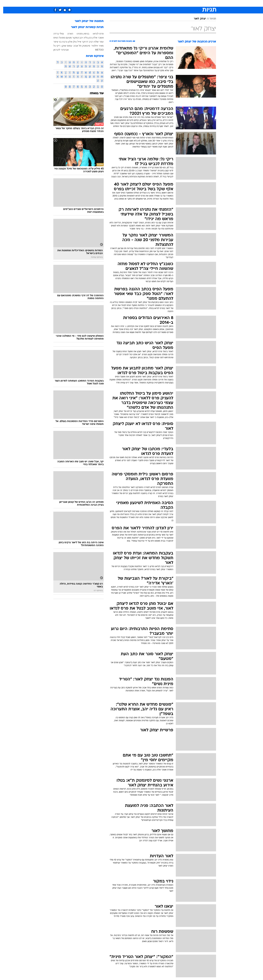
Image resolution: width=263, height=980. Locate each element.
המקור (73, 38)
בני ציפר (54, 42)
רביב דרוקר (84, 42)
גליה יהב (81, 38)
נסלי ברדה (55, 34)
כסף (142, 3)
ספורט (186, 3)
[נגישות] (5, 3)
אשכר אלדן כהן (93, 38)
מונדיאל (174, 3)
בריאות (123, 3)
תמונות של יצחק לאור (86, 21)
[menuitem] (195, 3)
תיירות (112, 3)
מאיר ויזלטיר (94, 46)
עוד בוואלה (94, 93)
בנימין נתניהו (80, 34)
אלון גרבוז (64, 42)
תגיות (210, 19)
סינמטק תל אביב (78, 46)
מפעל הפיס (56, 38)
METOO (96, 50)
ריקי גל (54, 46)
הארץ (67, 34)
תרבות (162, 3)
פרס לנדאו (95, 34)
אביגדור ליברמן (58, 50)
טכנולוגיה (99, 3)
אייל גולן (74, 42)
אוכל (134, 3)
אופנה (87, 3)
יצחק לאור (197, 19)
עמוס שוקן (64, 46)
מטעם (65, 38)
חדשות (197, 3)
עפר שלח (96, 42)
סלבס (152, 3)
